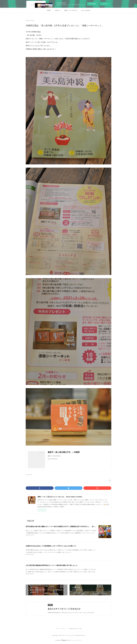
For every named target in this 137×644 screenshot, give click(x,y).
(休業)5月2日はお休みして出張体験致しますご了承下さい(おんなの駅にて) (51, 546)
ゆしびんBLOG (86, 10)
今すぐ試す (92, 4)
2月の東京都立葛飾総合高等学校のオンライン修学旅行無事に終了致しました (52, 565)
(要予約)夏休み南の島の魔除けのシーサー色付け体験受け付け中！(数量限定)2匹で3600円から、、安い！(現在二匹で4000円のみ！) (70, 526)
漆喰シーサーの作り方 (71, 10)
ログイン (105, 4)
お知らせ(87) (29, 475)
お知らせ (57, 10)
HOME (49, 10)
